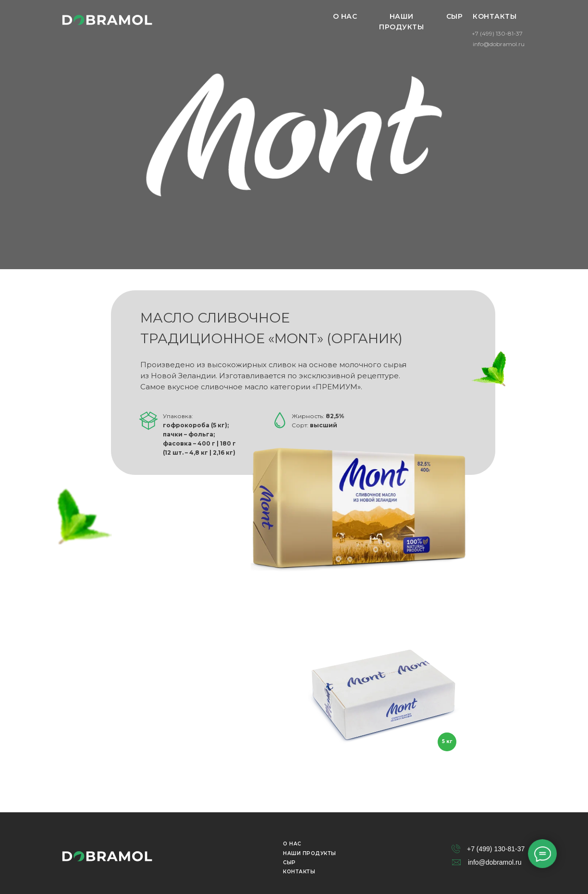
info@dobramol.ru (499, 44)
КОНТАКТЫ (495, 16)
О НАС (345, 16)
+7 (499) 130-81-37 (497, 33)
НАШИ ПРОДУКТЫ (401, 22)
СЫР (455, 16)
